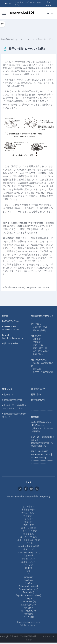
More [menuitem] (49, 13)
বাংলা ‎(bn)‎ (29, 614)
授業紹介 (37, 342)
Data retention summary (29, 622)
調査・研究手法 (40, 348)
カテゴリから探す (41, 351)
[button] (8, 4)
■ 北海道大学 (8, 394)
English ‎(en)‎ (29, 592)
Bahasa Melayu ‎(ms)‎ (29, 589)
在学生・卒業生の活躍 (43, 372)
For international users (12, 338)
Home (5, 316)
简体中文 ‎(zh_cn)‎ (29, 611)
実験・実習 (38, 345)
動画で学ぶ (38, 354)
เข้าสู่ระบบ (48, 4)
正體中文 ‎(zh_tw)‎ (29, 605)
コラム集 (37, 369)
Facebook (29, 580)
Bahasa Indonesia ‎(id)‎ (29, 586)
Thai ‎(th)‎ (29, 583)
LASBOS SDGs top (11, 330)
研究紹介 (37, 339)
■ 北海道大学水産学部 (12, 400)
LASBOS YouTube (11, 321)
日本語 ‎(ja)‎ (29, 608)
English (6, 335)
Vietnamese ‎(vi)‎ (29, 602)
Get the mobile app (29, 625)
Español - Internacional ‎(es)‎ (29, 595)
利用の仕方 (36, 394)
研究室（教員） (40, 330)
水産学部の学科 (40, 327)
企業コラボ (29, 549)
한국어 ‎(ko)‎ (29, 617)
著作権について (38, 400)
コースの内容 (28, 39)
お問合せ (29, 565)
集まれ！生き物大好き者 (29, 540)
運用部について (38, 389)
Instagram (29, 577)
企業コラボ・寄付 (10, 344)
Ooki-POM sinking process (11, 39)
